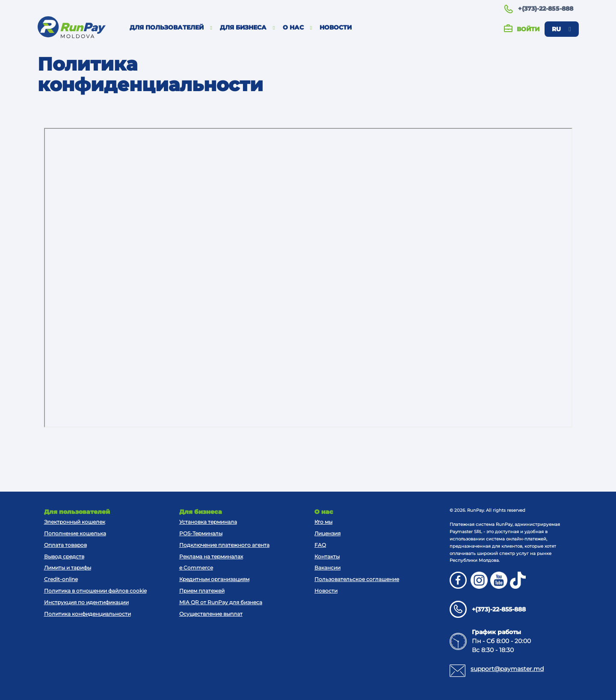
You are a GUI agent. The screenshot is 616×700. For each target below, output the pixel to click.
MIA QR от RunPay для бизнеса (221, 602)
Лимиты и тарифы (68, 568)
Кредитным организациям (214, 579)
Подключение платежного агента (224, 545)
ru (561, 29)
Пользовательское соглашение (357, 579)
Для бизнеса (247, 27)
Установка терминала (208, 522)
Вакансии (327, 568)
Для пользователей (171, 27)
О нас (298, 27)
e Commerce (196, 568)
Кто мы (323, 522)
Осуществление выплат (211, 614)
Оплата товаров (65, 545)
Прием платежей (202, 591)
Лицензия (327, 533)
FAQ (320, 545)
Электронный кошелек (75, 522)
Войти (522, 29)
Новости (336, 27)
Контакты (327, 556)
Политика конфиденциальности (87, 614)
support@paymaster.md (507, 669)
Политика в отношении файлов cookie (95, 591)
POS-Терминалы (201, 533)
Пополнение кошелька (75, 533)
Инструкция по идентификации (86, 602)
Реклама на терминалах (211, 556)
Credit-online (61, 579)
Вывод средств (64, 556)
